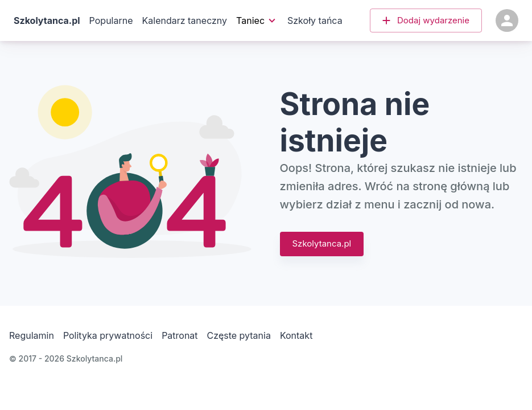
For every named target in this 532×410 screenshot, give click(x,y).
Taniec (256, 20)
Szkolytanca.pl (322, 244)
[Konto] (507, 20)
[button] (426, 20)
